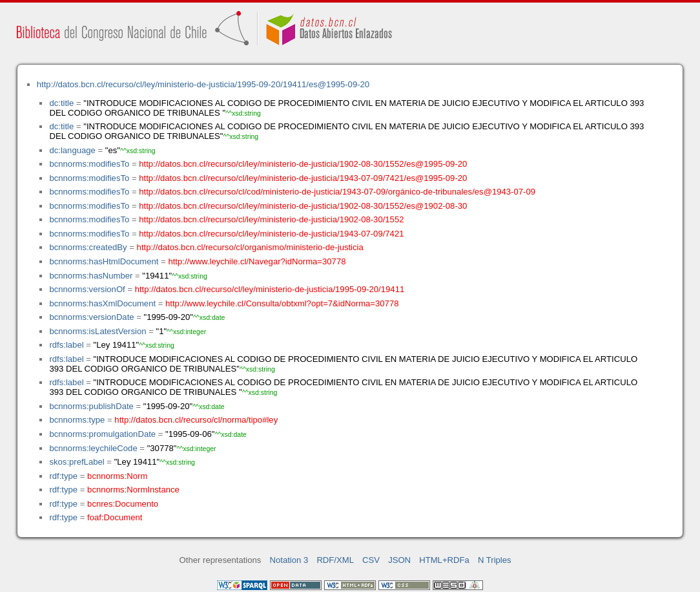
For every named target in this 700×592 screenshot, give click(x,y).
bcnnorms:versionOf (87, 289)
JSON (399, 560)
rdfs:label (66, 345)
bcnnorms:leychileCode (93, 448)
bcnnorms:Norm (117, 476)
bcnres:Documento (123, 504)
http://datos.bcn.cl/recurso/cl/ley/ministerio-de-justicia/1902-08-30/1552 (271, 219)
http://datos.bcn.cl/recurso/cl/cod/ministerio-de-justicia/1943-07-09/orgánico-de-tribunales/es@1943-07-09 (337, 192)
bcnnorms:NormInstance (133, 490)
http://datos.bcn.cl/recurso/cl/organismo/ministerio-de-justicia (250, 247)
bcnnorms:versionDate (91, 317)
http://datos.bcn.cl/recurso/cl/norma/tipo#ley (196, 420)
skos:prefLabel (77, 462)
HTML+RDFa (444, 560)
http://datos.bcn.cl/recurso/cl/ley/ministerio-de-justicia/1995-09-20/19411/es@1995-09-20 (203, 84)
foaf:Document (115, 517)
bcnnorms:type (77, 420)
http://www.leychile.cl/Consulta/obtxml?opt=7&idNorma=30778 (282, 303)
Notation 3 (289, 560)
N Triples (495, 560)
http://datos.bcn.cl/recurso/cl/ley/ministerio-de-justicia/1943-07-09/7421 (271, 234)
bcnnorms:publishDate (91, 406)
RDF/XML (335, 560)
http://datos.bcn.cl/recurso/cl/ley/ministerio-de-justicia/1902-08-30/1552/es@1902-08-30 (303, 206)
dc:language (72, 150)
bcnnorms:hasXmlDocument (102, 303)
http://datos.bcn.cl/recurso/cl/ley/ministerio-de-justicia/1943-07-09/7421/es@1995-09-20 (303, 178)
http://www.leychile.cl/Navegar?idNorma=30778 (257, 261)
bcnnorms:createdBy (88, 247)
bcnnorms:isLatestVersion (98, 331)
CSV (371, 560)
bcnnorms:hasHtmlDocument (104, 261)
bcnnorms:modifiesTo (89, 164)
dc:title (61, 103)
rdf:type (63, 476)
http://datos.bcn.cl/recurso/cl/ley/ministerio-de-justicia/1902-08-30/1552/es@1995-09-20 (303, 164)
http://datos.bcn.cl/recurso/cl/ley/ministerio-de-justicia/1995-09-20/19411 (270, 289)
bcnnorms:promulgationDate (102, 434)
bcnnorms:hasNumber (91, 276)
